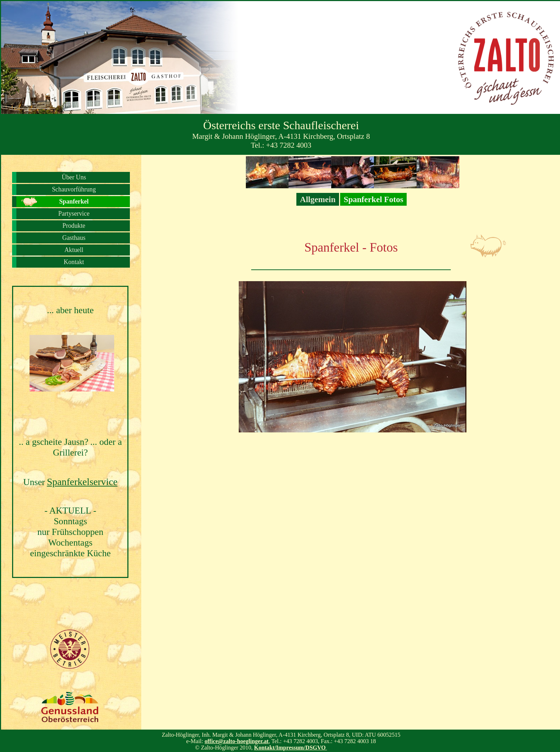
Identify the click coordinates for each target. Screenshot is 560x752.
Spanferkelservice (82, 482)
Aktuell (74, 250)
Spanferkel (74, 201)
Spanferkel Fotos (373, 199)
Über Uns (74, 177)
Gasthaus (74, 238)
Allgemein (318, 199)
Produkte (74, 226)
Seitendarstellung (347, 748)
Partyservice (74, 214)
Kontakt (74, 262)
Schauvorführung (74, 189)
